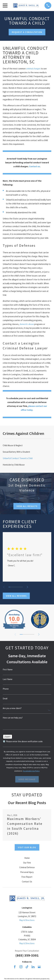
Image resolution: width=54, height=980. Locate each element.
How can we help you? (13, 718)
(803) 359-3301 (27, 955)
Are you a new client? (12, 708)
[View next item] (39, 498)
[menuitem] (27, 445)
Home (27, 858)
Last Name (8, 679)
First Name (8, 669)
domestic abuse (27, 324)
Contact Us (27, 882)
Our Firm (27, 863)
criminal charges (33, 69)
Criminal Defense (27, 867)
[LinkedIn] (33, 967)
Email (5, 698)
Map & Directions (27, 920)
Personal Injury (27, 872)
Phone (6, 689)
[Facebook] (15, 967)
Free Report (27, 877)
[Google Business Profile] (39, 967)
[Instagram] (21, 967)
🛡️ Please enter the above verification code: (23, 741)
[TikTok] (27, 967)
